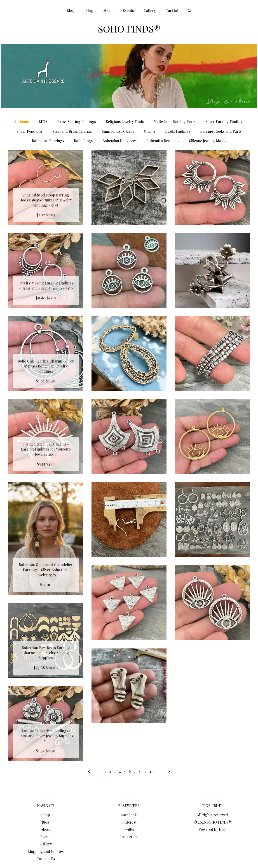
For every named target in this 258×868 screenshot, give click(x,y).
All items (21, 122)
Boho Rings (83, 141)
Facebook (129, 815)
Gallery (150, 10)
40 (151, 771)
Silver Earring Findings (225, 122)
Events (128, 10)
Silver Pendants (29, 131)
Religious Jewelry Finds (125, 122)
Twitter (129, 829)
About (108, 10)
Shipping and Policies (46, 851)
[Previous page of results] (89, 771)
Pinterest (129, 822)
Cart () (172, 10)
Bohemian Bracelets (163, 141)
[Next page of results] (169, 771)
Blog (89, 10)
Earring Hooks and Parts (221, 131)
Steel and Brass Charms (72, 131)
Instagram (129, 837)
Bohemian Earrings (48, 141)
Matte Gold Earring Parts (175, 122)
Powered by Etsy (212, 829)
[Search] (190, 11)
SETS (43, 122)
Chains (150, 131)
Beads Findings (178, 131)
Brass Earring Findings (77, 122)
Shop (71, 10)
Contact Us (46, 859)
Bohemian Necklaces (120, 141)
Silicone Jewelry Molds (208, 141)
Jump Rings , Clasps (118, 131)
